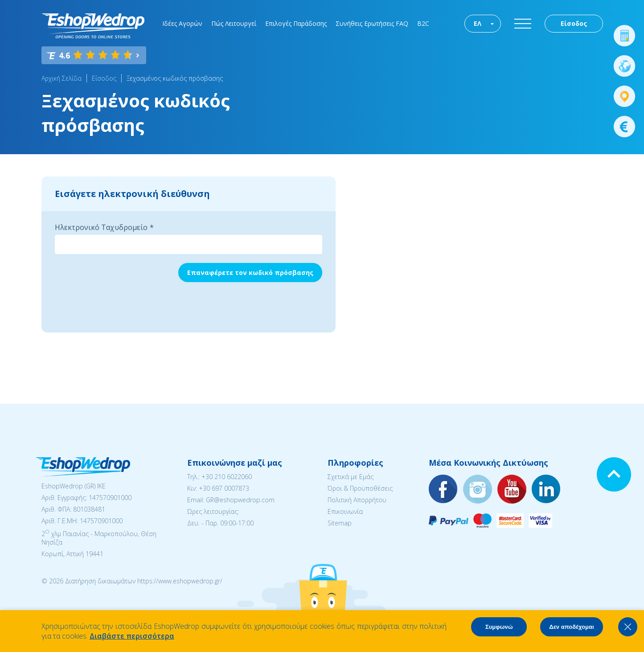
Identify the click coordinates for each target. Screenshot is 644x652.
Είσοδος (574, 23)
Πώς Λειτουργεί (234, 23)
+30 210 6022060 (227, 477)
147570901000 (110, 498)
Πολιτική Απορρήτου (357, 500)
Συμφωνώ (499, 627)
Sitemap (340, 523)
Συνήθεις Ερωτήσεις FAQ (372, 23)
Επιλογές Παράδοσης (296, 23)
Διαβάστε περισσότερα (132, 636)
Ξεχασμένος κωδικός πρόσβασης (175, 78)
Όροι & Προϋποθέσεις (360, 488)
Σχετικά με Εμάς (351, 477)
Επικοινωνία (345, 511)
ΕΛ (478, 23)
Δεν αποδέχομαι (571, 627)
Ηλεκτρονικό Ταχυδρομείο (101, 227)
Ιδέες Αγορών (182, 23)
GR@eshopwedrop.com (240, 500)
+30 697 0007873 (224, 488)
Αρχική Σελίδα (62, 78)
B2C (423, 23)
